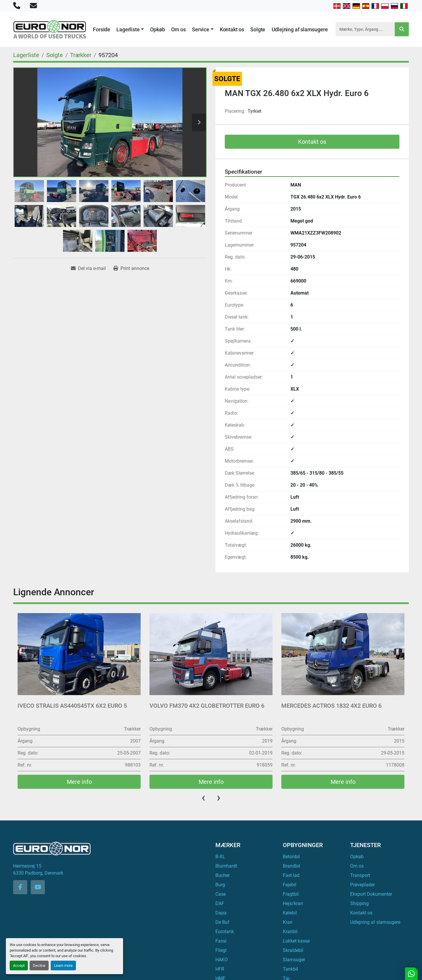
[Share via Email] (88, 268)
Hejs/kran (293, 903)
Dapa (221, 913)
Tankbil (290, 969)
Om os (178, 29)
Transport (360, 875)
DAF (220, 903)
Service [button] (201, 29)
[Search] (365, 29)
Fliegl (221, 950)
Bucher (223, 875)
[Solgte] (55, 55)
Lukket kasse (296, 941)
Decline (39, 966)
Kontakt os (232, 29)
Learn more (63, 966)
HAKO (222, 960)
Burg (220, 885)
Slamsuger (294, 960)
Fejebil (290, 885)
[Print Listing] (131, 268)
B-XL (220, 857)
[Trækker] (81, 55)
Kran (288, 922)
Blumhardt (226, 866)
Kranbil (290, 932)
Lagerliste (128, 29)
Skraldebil (293, 950)
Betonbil (291, 857)
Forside (102, 29)
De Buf (222, 922)
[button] (130, 29)
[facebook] (20, 887)
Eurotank (225, 932)
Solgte (258, 29)
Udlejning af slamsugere (300, 29)
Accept (19, 966)
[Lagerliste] (26, 55)
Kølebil (290, 913)
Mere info (79, 782)
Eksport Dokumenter (371, 894)
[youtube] (38, 887)
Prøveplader (363, 885)
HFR (220, 969)
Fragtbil (291, 894)
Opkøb (157, 29)
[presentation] (203, 798)
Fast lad (291, 875)
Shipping (359, 903)
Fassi (221, 941)
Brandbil (291, 866)
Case (221, 894)
